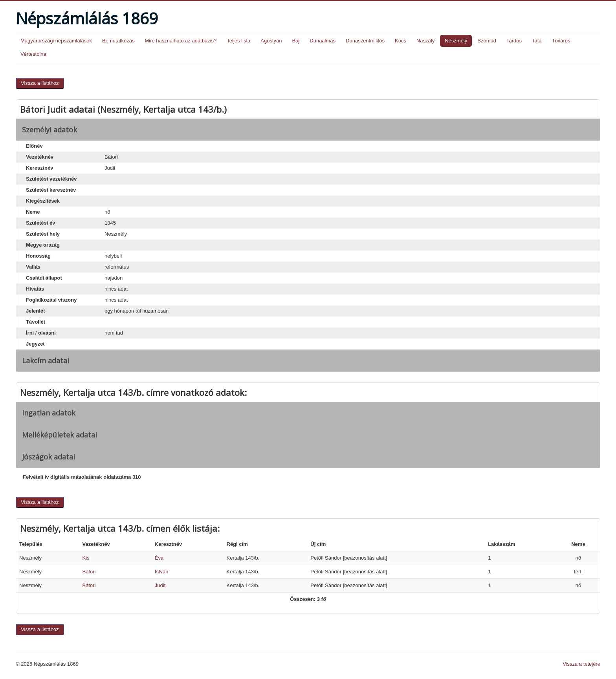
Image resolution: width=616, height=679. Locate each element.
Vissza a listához (40, 83)
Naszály (425, 41)
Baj (296, 41)
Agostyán (271, 41)
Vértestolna (33, 54)
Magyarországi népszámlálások (56, 41)
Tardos (514, 41)
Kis (86, 558)
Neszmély (456, 41)
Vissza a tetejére (581, 664)
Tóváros (561, 41)
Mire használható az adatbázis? (181, 41)
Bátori (89, 572)
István (162, 572)
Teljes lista (238, 41)
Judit (160, 585)
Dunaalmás (323, 41)
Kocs (401, 41)
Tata (537, 41)
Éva (159, 558)
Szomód (487, 41)
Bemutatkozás (118, 41)
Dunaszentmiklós (365, 41)
